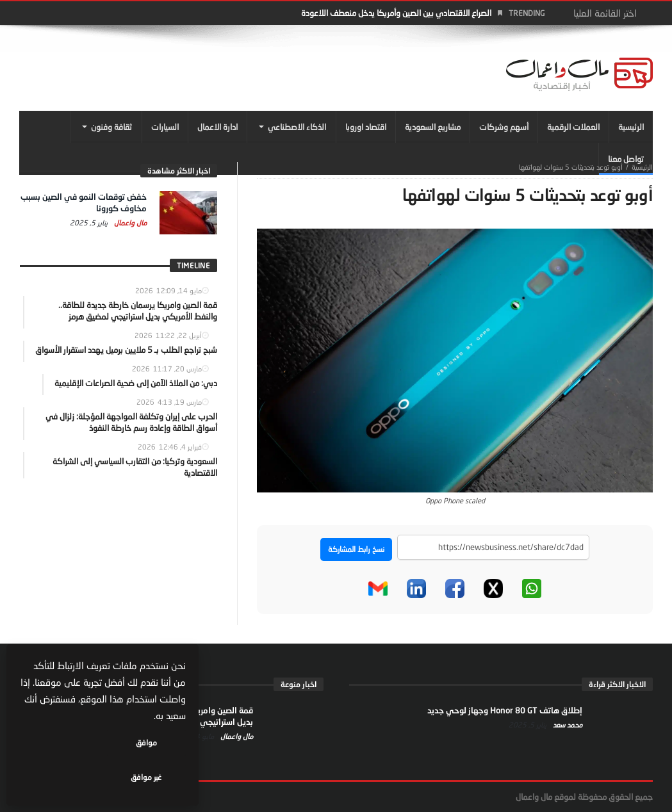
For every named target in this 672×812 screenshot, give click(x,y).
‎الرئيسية (642, 167)
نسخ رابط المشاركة (356, 549)
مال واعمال (129, 223)
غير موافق (65, 777)
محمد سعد (567, 725)
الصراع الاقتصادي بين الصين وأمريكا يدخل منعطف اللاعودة (396, 13)
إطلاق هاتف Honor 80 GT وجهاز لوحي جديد (505, 710)
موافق (148, 777)
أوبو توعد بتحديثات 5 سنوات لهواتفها (571, 167)
